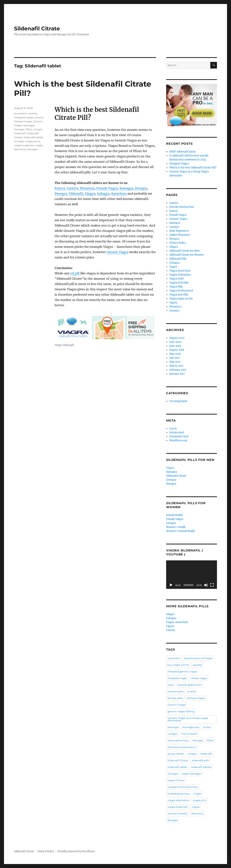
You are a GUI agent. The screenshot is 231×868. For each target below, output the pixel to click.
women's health (177, 814)
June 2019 (175, 346)
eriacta (39, 117)
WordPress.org (178, 440)
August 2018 (177, 350)
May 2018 (175, 354)
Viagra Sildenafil (178, 807)
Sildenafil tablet (33, 137)
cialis (171, 685)
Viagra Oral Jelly (179, 283)
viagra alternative (178, 800)
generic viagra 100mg (181, 711)
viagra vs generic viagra (28, 145)
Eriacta (60, 188)
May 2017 (175, 362)
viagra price (33, 141)
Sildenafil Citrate (37, 28)
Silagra (90, 194)
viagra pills (200, 800)
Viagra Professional (181, 291)
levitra (207, 727)
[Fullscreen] (212, 585)
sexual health (176, 754)
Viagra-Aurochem (177, 622)
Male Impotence (179, 231)
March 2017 (176, 366)
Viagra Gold (176, 279)
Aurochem (119, 194)
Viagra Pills (176, 287)
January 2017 (177, 374)
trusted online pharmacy (183, 787)
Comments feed (179, 436)
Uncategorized (178, 401)
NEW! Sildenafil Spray (183, 152)
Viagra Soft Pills (179, 295)
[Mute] (206, 585)
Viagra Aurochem (180, 271)
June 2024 (175, 342)
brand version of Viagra (198, 658)
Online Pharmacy (180, 235)
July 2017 (175, 358)
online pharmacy (178, 740)
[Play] (171, 585)
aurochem (20, 113)
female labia (175, 698)
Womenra (87, 188)
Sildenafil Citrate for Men (185, 251)
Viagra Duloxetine (180, 275)
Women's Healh (176, 527)
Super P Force (176, 780)
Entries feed (177, 432)
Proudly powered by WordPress (76, 851)
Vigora (173, 303)
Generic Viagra (117, 252)
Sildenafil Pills (178, 259)
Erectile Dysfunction (182, 207)
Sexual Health (174, 515)
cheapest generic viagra (182, 671)
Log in (173, 428)
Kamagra (126, 188)
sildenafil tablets (201, 767)
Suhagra (103, 194)
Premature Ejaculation (182, 747)
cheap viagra (199, 678)
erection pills (175, 691)
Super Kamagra (191, 774)
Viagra (173, 267)
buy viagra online (178, 665)
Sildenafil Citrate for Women (187, 255)
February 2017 (178, 370)
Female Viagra (107, 188)
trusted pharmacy (179, 794)
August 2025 (177, 338)
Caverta (72, 188)
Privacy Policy (178, 243)
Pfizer (29, 129)
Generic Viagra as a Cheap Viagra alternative (188, 719)
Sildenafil (76, 194)
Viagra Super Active (181, 299)
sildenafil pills (200, 760)
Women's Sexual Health (181, 531)
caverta (33, 113)
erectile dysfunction (190, 685)
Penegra (61, 194)
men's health (189, 734)
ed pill (75, 273)
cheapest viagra (24, 117)
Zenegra (141, 188)
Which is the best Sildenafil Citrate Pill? (193, 168)
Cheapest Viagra (179, 164)
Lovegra (174, 227)
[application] (191, 575)
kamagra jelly (191, 727)
